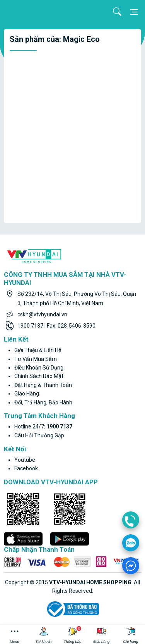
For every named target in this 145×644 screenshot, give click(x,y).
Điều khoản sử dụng (39, 368)
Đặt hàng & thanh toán (43, 385)
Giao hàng (27, 394)
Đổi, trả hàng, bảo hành (43, 402)
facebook (26, 468)
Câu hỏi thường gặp (39, 435)
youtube (25, 460)
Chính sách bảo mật (39, 376)
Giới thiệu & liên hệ (38, 350)
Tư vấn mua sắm (36, 359)
